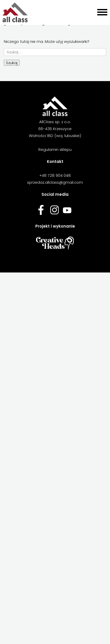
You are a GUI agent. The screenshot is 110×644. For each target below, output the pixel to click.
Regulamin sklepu (55, 149)
